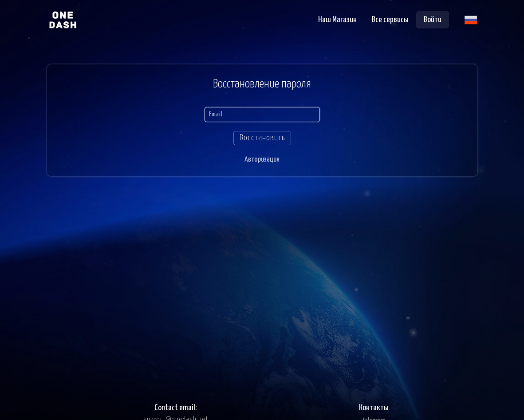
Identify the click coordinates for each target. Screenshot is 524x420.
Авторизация (262, 160)
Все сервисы (390, 20)
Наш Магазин (337, 20)
